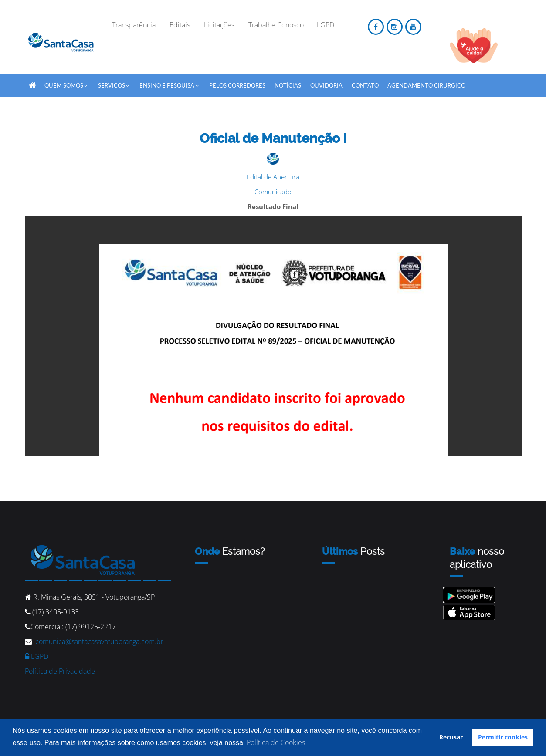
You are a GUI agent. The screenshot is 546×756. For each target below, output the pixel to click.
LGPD (37, 656)
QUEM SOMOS (66, 84)
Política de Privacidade (60, 671)
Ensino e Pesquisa (170, 84)
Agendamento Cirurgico (426, 85)
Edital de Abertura (273, 177)
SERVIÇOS (114, 84)
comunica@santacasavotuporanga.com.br (99, 641)
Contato (365, 85)
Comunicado (273, 192)
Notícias (288, 85)
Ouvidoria (326, 85)
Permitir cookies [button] (503, 737)
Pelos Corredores (237, 85)
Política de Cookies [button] (276, 742)
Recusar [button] (451, 737)
